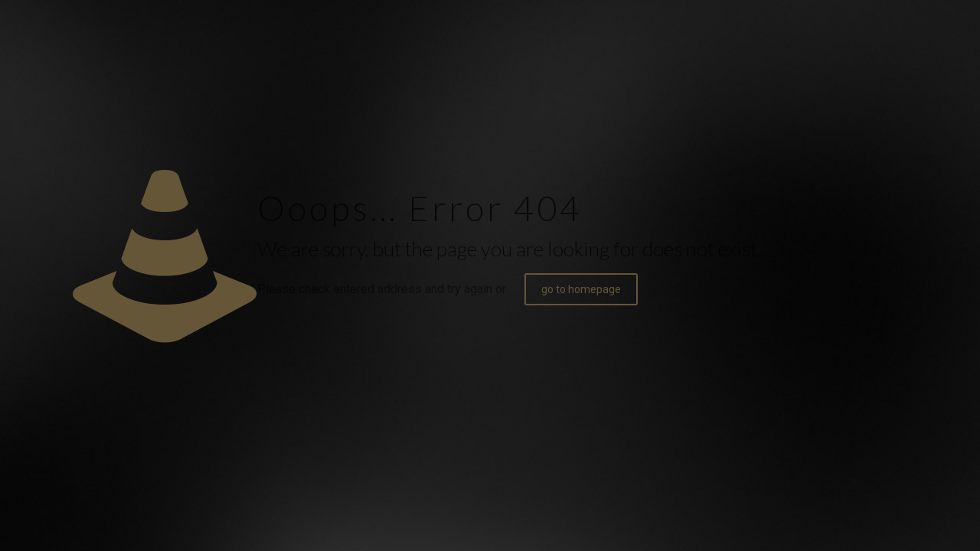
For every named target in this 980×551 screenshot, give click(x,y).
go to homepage (581, 289)
